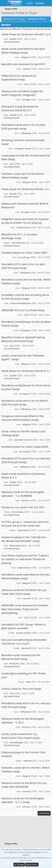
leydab (13, 39)
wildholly (28, 761)
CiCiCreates (17, 512)
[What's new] (49, 3)
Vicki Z (27, 84)
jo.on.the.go (24, 257)
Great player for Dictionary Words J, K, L (26, 189)
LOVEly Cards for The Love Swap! (21, 689)
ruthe (28, 682)
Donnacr (26, 501)
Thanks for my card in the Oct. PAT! (23, 507)
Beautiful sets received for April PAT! (24, 64)
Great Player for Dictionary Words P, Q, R (26, 34)
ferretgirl (26, 100)
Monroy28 (26, 648)
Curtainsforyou (18, 243)
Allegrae (25, 57)
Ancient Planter (23, 633)
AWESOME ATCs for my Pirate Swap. (23, 310)
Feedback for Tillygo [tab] (14, 19)
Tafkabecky (26, 133)
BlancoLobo (15, 546)
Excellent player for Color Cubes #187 (24, 253)
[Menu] (4, 3)
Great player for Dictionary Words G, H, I (26, 371)
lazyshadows (24, 530)
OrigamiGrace (23, 228)
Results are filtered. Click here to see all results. (26, 29)
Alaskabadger (16, 743)
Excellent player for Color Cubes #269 (25, 447)
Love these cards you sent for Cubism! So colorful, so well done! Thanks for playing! (25, 559)
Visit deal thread (12, 42)
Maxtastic (14, 664)
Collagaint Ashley (23, 149)
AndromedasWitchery (21, 303)
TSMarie (26, 69)
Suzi (11, 164)
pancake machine (23, 440)
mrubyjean (25, 330)
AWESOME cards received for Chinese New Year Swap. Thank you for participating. (25, 609)
